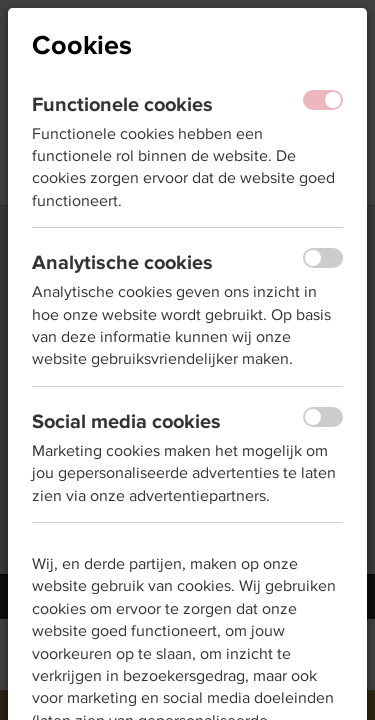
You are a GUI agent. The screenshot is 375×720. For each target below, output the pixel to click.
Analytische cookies (122, 262)
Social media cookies (126, 421)
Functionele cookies (122, 104)
